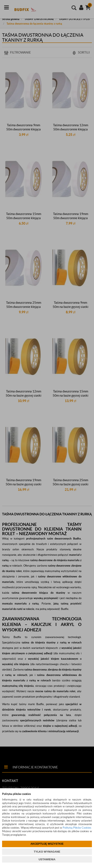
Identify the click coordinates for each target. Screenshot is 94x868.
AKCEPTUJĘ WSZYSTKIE (47, 844)
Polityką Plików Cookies (77, 828)
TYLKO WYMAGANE (47, 852)
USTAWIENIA (47, 859)
